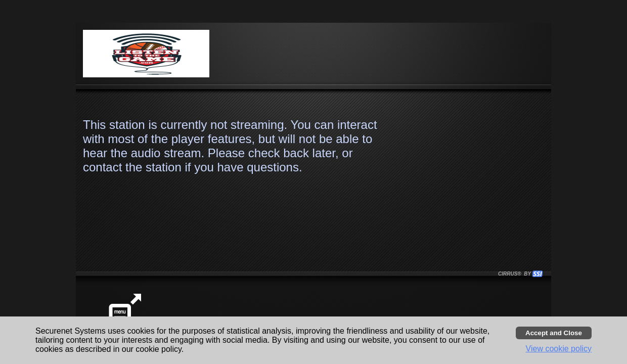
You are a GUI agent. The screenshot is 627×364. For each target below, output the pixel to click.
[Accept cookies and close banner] (554, 333)
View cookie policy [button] (559, 349)
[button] (538, 274)
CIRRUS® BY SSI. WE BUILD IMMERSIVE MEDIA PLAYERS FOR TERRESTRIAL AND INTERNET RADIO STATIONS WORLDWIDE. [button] (516, 274)
